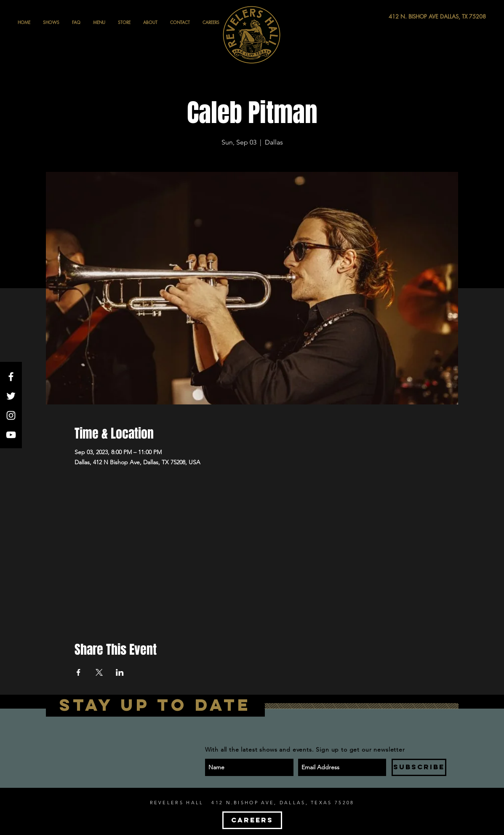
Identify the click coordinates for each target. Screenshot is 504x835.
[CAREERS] (252, 820)
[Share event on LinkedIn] (120, 672)
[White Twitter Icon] (11, 396)
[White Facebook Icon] (11, 377)
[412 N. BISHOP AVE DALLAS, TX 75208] (406, 17)
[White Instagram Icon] (11, 415)
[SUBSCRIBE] (419, 767)
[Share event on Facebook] (79, 672)
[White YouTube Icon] (11, 435)
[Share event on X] (99, 672)
